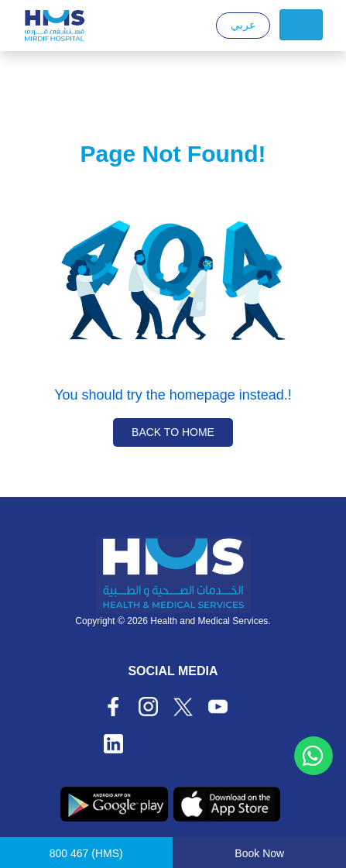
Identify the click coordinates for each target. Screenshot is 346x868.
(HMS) (86, 853)
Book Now (259, 853)
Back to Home (173, 432)
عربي (243, 25)
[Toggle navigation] (301, 25)
